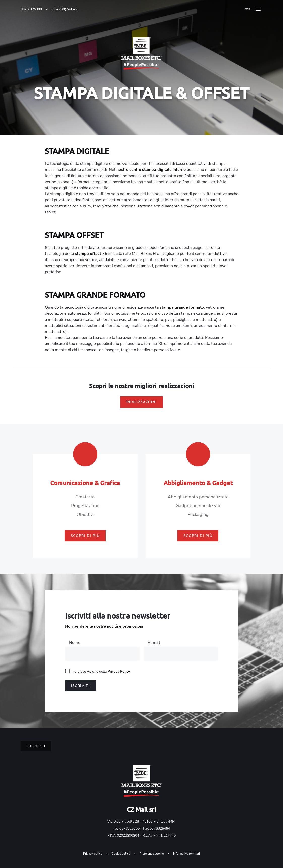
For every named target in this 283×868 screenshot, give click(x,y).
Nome (75, 643)
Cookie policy (121, 854)
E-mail (154, 643)
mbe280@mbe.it (65, 9)
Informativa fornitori (186, 854)
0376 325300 (31, 9)
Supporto (36, 746)
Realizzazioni (141, 402)
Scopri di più (85, 536)
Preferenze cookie (152, 854)
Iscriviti (81, 686)
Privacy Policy (119, 671)
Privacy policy (93, 854)
